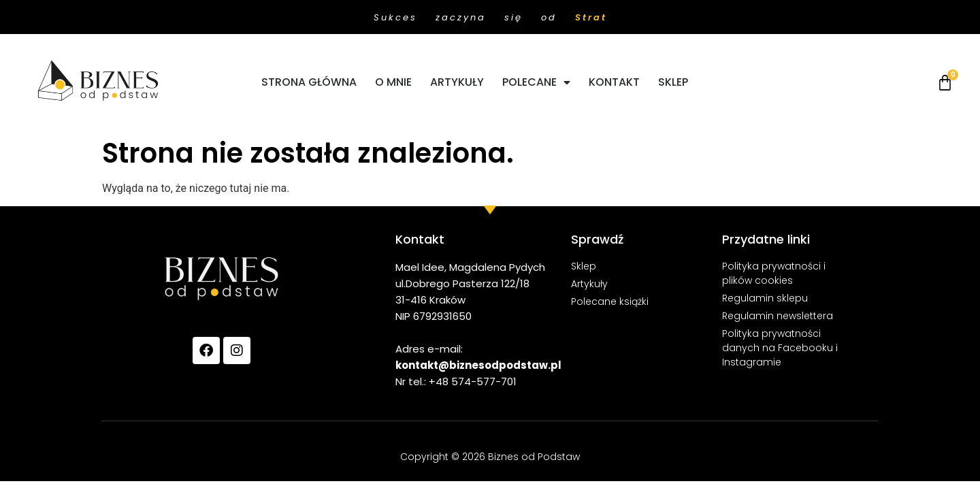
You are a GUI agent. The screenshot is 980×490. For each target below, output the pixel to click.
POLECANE (536, 82)
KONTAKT (614, 82)
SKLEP (673, 82)
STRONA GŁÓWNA (309, 82)
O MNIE (393, 82)
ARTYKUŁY (457, 82)
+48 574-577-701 (473, 381)
